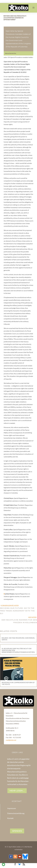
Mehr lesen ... (17, 791)
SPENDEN (17, 831)
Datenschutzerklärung (16, 813)
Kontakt (10, 818)
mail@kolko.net (11, 740)
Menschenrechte (11, 53)
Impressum (12, 808)
